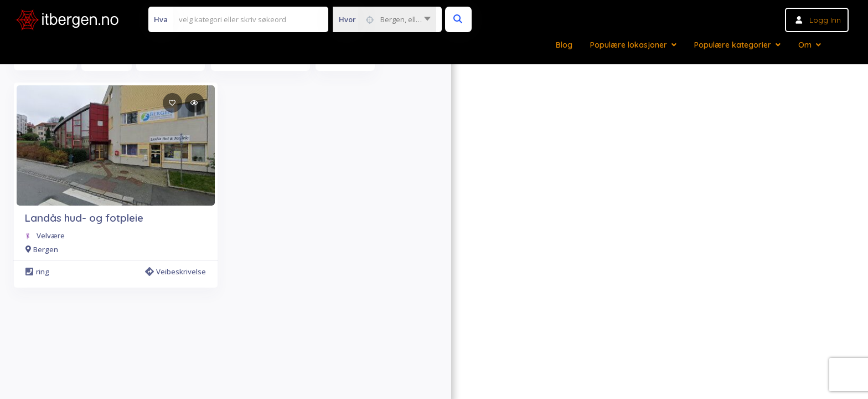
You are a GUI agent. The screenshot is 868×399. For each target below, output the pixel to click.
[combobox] (384, 19)
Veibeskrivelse (175, 272)
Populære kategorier (733, 45)
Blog (564, 45)
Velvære (51, 236)
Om (805, 45)
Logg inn (825, 20)
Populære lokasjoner (629, 45)
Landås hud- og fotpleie (84, 218)
